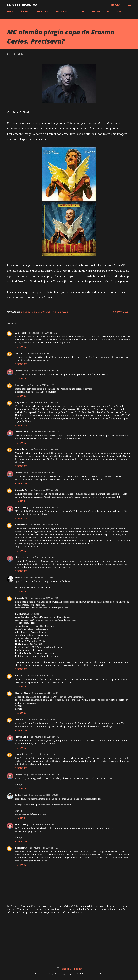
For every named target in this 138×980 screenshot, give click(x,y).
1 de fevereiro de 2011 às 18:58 (45, 557)
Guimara (19, 385)
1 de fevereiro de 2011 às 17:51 (40, 353)
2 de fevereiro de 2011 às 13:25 (45, 775)
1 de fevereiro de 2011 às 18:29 (45, 473)
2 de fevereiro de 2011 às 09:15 (45, 737)
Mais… (120, 12)
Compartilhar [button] (120, 312)
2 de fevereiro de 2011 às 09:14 (40, 719)
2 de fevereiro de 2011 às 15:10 (45, 824)
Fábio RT (19, 353)
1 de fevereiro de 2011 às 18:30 (44, 490)
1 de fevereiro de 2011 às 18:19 (40, 385)
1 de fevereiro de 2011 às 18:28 (44, 449)
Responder (21, 347)
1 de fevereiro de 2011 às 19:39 (44, 598)
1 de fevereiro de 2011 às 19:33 (38, 578)
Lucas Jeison (21, 333)
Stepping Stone (22, 693)
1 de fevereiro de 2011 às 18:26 (45, 432)
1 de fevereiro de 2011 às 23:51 (40, 676)
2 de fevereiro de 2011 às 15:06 (44, 795)
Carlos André (21, 795)
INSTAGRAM (62, 12)
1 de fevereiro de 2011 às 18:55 (44, 525)
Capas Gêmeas (28, 312)
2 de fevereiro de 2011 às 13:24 (40, 754)
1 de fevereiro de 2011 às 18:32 (45, 507)
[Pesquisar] (116, 5)
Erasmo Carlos (44, 312)
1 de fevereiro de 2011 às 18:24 (44, 402)
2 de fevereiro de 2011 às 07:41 (46, 693)
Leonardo (20, 719)
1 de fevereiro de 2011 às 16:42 (43, 333)
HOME (10, 12)
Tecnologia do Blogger (69, 969)
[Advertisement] (69, 937)
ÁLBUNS (24, 12)
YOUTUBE (80, 12)
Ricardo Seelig (60, 312)
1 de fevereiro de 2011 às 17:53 (45, 371)
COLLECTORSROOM (22, 5)
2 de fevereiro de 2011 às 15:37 (44, 848)
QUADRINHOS (42, 12)
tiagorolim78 (21, 402)
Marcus (19, 578)
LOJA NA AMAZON (101, 12)
